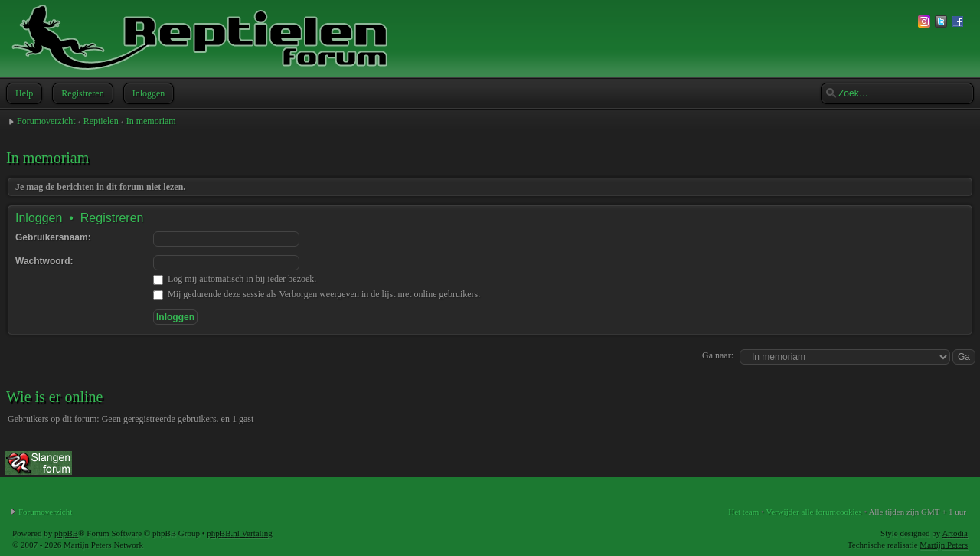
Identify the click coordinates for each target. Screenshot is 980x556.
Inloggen (147, 93)
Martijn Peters (944, 545)
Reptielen (101, 121)
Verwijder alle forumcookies (813, 512)
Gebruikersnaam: (53, 237)
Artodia (955, 533)
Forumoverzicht (46, 121)
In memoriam (151, 121)
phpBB (66, 533)
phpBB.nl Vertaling (239, 533)
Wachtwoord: (44, 261)
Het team (743, 512)
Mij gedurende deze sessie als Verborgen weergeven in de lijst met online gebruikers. (317, 294)
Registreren (81, 93)
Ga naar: (718, 355)
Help (23, 93)
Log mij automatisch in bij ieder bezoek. (235, 279)
